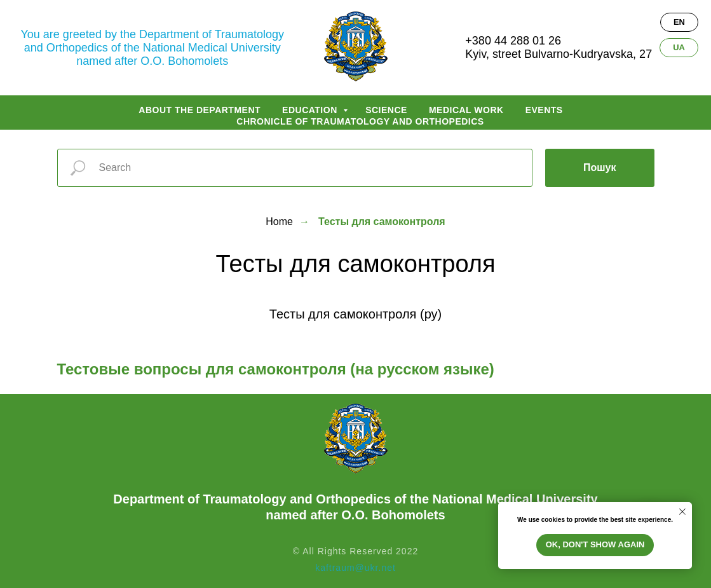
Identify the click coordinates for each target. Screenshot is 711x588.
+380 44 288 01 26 (513, 41)
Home (279, 222)
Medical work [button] (466, 110)
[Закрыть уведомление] (682, 512)
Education (311, 110)
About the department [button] (200, 110)
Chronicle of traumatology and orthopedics (360, 121)
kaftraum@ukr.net (355, 568)
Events (544, 110)
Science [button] (386, 110)
